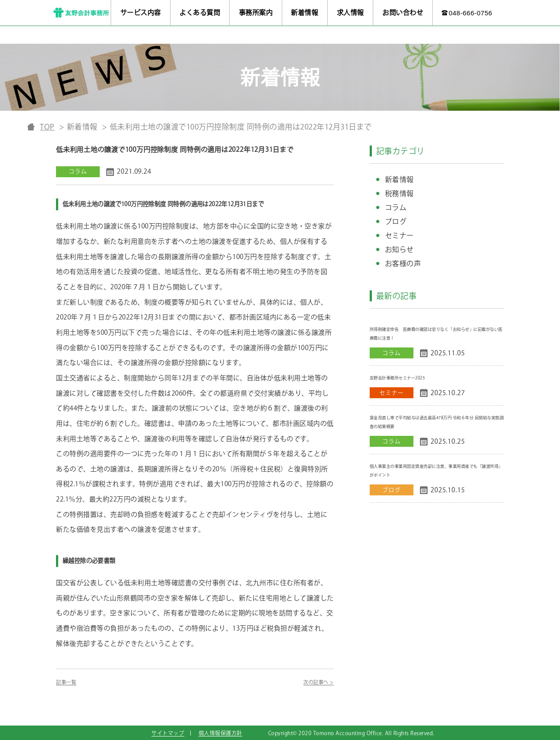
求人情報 (350, 12)
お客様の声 (403, 263)
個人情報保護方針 (220, 733)
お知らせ (399, 249)
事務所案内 (256, 12)
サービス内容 (141, 12)
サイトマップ (168, 733)
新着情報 (304, 12)
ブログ (396, 221)
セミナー (399, 235)
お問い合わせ (403, 12)
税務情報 (399, 193)
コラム (396, 207)
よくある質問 (200, 12)
